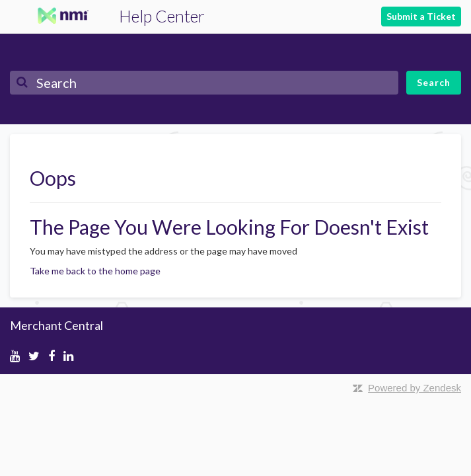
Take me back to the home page (95, 271)
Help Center (162, 16)
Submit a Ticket (421, 16)
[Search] (204, 83)
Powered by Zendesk (415, 388)
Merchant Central (56, 325)
